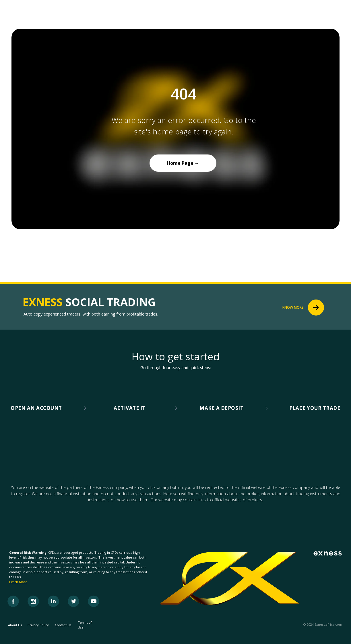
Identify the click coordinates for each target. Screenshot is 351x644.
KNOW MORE (293, 307)
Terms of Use (85, 625)
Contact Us (63, 625)
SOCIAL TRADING (89, 302)
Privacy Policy (38, 625)
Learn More (18, 582)
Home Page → (183, 163)
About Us (15, 625)
